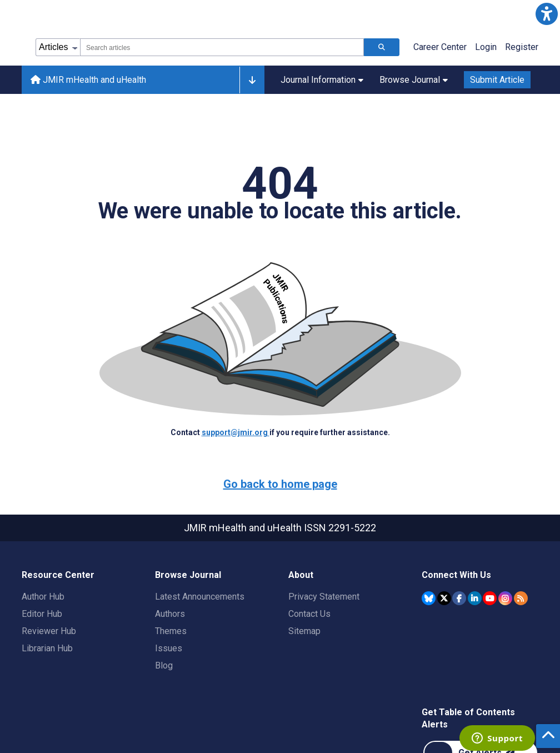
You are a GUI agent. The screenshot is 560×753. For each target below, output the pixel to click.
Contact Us (309, 614)
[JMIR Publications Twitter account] (444, 598)
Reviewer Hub (49, 631)
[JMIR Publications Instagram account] (505, 598)
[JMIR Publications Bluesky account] (429, 598)
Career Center (440, 47)
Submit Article (497, 80)
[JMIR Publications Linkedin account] (475, 598)
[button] (546, 14)
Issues (169, 648)
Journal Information (322, 80)
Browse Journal (414, 80)
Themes (171, 631)
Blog (164, 665)
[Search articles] (382, 47)
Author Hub (43, 597)
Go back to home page (280, 484)
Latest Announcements (200, 597)
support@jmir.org (236, 432)
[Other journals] (252, 80)
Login (486, 47)
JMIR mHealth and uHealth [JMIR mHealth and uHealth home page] (88, 80)
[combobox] (222, 47)
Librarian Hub (47, 648)
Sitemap (304, 631)
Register (522, 47)
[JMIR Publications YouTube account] (490, 598)
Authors (170, 614)
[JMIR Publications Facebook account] (459, 598)
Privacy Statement (324, 597)
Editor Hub (42, 614)
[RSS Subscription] (521, 598)
